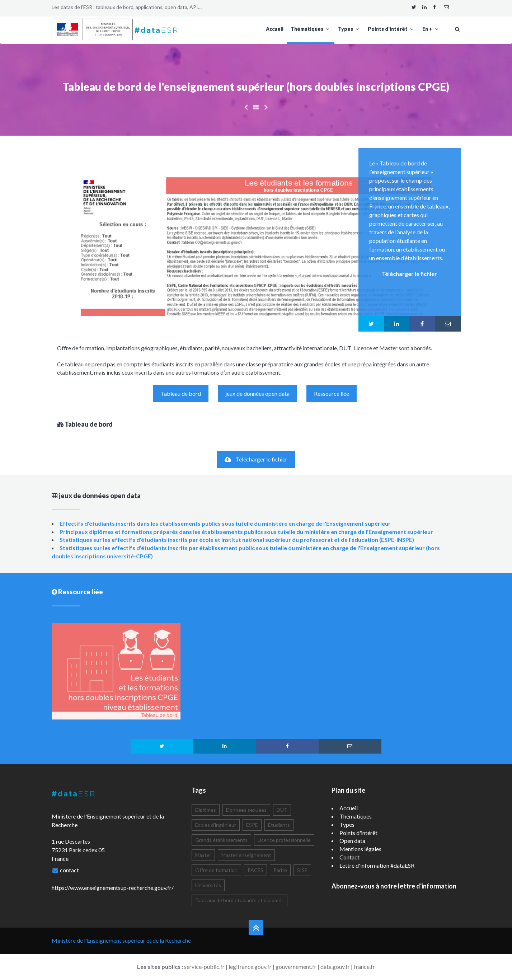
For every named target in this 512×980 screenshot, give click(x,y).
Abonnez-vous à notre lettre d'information (394, 886)
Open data (352, 841)
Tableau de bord (181, 393)
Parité (280, 870)
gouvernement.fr (296, 967)
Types (349, 29)
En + (431, 29)
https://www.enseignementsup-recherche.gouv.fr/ (113, 888)
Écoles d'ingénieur (216, 825)
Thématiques (311, 29)
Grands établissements (221, 840)
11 (191, 301)
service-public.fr (204, 967)
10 (178, 301)
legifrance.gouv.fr (250, 967)
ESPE (252, 825)
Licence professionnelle (284, 840)
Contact (349, 857)
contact (69, 870)
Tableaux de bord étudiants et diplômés (239, 900)
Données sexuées (246, 810)
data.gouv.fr (335, 967)
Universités (208, 885)
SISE (302, 870)
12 (203, 301)
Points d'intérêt (391, 29)
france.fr (364, 967)
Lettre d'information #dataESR (377, 865)
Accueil (275, 29)
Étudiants (279, 825)
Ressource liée (332, 393)
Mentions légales (360, 849)
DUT (282, 810)
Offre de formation (216, 870)
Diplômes (206, 810)
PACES (255, 870)
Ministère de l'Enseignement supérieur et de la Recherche (121, 940)
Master (203, 855)
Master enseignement (246, 855)
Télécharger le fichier (256, 459)
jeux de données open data (257, 393)
